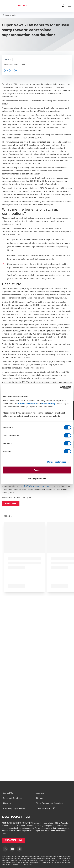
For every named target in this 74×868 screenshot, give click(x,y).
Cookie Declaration (27, 404)
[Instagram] (19, 849)
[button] (11, 504)
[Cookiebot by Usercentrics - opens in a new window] (60, 387)
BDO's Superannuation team (37, 486)
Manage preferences (57, 462)
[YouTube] (12, 849)
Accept (37, 470)
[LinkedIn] (5, 849)
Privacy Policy (48, 404)
